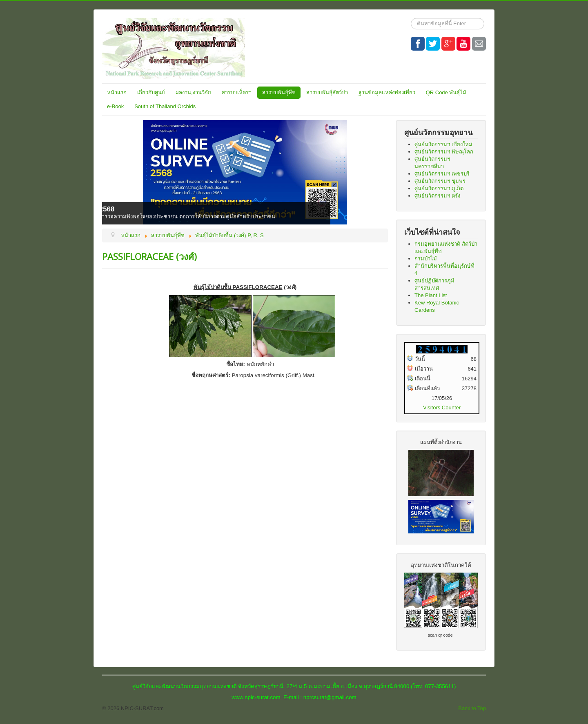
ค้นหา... (411, 18)
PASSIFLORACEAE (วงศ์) (149, 256)
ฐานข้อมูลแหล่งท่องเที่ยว (387, 92)
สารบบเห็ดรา (237, 92)
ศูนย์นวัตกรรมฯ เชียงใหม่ (443, 144)
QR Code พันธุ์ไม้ (446, 92)
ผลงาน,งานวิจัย (193, 92)
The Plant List (431, 295)
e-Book (115, 106)
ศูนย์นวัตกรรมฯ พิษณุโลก (444, 152)
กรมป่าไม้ (426, 259)
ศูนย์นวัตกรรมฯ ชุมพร (440, 181)
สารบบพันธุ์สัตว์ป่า (327, 92)
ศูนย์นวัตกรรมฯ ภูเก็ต (439, 188)
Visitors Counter (442, 408)
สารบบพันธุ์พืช (279, 92)
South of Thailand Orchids (165, 106)
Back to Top (472, 708)
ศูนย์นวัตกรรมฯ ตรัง (437, 196)
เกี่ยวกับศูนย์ (151, 92)
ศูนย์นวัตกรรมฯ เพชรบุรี (442, 174)
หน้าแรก (117, 92)
